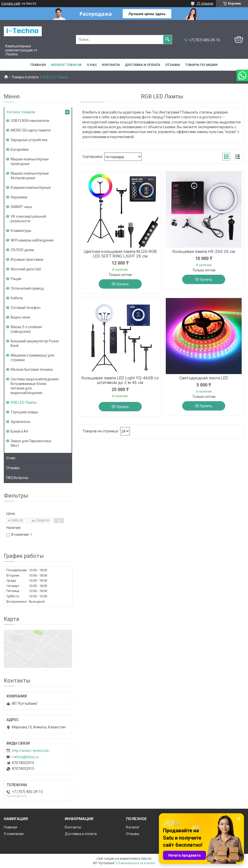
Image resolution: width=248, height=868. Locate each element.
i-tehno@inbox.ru (25, 757)
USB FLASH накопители (30, 121)
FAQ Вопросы (17, 478)
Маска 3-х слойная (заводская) (26, 329)
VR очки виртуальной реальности (28, 219)
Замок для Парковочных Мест (31, 443)
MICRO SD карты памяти (31, 130)
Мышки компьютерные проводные (30, 161)
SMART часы (21, 207)
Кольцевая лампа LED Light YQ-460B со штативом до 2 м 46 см (120, 380)
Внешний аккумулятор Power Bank (35, 343)
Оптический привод (27, 288)
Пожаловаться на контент (136, 863)
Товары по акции (201, 65)
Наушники (19, 197)
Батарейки (20, 150)
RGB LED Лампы (24, 402)
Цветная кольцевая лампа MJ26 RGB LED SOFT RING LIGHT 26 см (120, 254)
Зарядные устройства (29, 140)
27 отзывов (205, 4)
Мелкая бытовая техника (32, 370)
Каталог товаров (66, 65)
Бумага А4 (19, 431)
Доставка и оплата (143, 65)
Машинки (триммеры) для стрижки (32, 358)
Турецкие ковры (24, 412)
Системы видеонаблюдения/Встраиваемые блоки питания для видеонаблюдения (35, 386)
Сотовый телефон (26, 308)
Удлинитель (21, 422)
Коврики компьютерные (31, 188)
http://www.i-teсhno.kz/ (31, 751)
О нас (92, 65)
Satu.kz (146, 859)
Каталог (133, 827)
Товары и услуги (25, 77)
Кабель (17, 298)
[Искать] (168, 40)
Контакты (111, 65)
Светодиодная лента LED (204, 378)
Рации (16, 279)
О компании (14, 834)
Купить (123, 284)
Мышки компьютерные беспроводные (30, 176)
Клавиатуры (21, 231)
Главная (38, 65)
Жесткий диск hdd (26, 269)
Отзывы (173, 65)
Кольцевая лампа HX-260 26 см (204, 251)
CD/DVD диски (22, 250)
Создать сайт (11, 4)
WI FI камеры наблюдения (32, 240)
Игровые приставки (27, 260)
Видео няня (20, 317)
